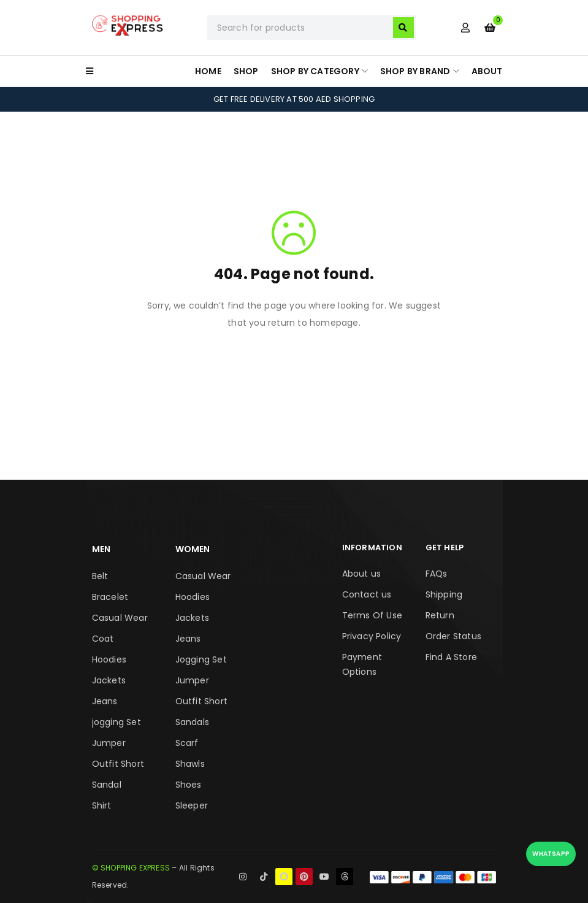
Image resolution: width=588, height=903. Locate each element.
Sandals (192, 722)
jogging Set (116, 722)
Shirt (102, 805)
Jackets (109, 680)
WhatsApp (551, 854)
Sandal (107, 785)
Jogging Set (201, 659)
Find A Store (451, 657)
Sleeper (192, 805)
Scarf (187, 743)
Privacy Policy (372, 636)
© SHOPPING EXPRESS (131, 868)
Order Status (453, 636)
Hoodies (109, 659)
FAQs (437, 574)
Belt (100, 576)
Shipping (444, 594)
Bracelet (110, 597)
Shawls (190, 764)
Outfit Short (118, 764)
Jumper (109, 743)
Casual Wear (120, 618)
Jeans (105, 701)
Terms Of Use (372, 615)
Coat (103, 639)
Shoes (189, 785)
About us (362, 574)
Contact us (367, 594)
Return (440, 615)
